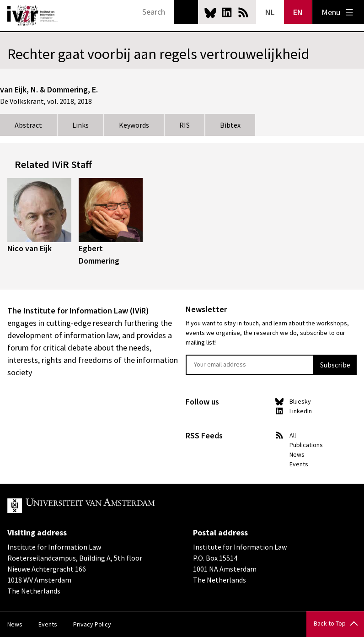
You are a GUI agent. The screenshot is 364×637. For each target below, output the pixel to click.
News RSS (243, 12)
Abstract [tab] (28, 125)
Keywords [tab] (134, 125)
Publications (306, 445)
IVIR (33, 16)
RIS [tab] (185, 125)
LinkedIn (227, 12)
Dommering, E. (72, 89)
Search (186, 12)
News (297, 454)
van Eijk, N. (19, 89)
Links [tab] (80, 125)
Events (299, 464)
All (293, 435)
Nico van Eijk (29, 248)
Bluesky (210, 12)
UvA (113, 506)
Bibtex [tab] (230, 125)
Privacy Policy (92, 624)
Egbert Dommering (99, 254)
